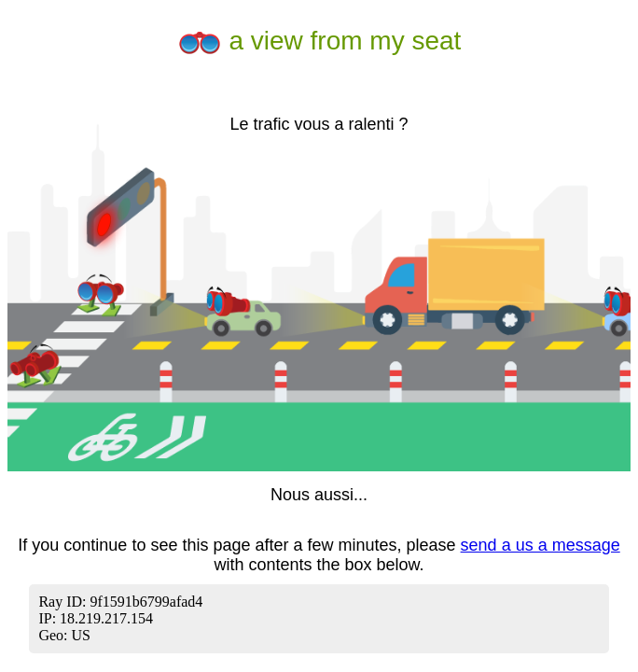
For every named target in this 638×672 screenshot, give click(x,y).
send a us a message (541, 545)
